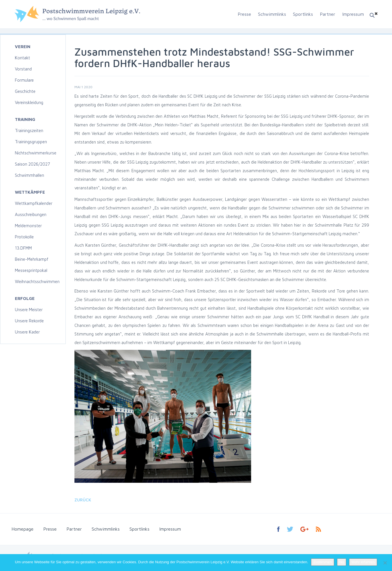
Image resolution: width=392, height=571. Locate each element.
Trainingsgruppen (31, 142)
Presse (244, 14)
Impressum (353, 14)
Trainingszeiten (29, 131)
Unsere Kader (27, 332)
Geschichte (25, 91)
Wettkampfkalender (34, 203)
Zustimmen (322, 562)
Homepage (22, 529)
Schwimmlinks (272, 14)
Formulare (24, 80)
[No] (385, 563)
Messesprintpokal (31, 270)
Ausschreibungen (31, 214)
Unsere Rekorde (29, 321)
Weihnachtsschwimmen (37, 281)
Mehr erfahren (363, 562)
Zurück (83, 500)
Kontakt (22, 58)
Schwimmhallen (29, 175)
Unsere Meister (29, 310)
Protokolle (24, 237)
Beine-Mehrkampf (32, 259)
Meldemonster (28, 226)
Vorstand (23, 69)
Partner (328, 14)
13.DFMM (23, 248)
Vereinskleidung (29, 102)
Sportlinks (303, 14)
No (342, 562)
